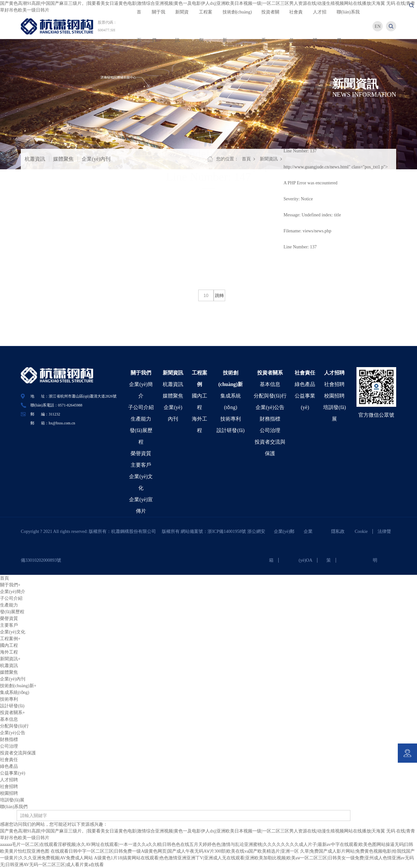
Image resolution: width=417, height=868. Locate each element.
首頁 (246, 159)
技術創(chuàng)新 (18, 686)
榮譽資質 (141, 453)
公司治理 (270, 430)
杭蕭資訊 (35, 159)
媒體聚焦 (63, 159)
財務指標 (270, 419)
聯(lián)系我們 (14, 807)
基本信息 (270, 384)
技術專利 (231, 419)
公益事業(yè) (13, 773)
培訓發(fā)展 (12, 800)
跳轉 (219, 296)
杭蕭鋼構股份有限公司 (136, 531)
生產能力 (141, 419)
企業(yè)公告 (270, 407)
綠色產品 (305, 384)
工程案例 (10, 639)
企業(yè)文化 (13, 632)
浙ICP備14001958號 (227, 531)
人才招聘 (334, 373)
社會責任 (305, 373)
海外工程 (9, 652)
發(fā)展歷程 (12, 612)
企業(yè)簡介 (13, 592)
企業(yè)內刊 (96, 159)
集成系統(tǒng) (15, 692)
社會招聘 (334, 384)
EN (378, 26)
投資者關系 (270, 373)
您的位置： (227, 159)
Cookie (361, 531)
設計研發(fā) (230, 430)
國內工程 (9, 645)
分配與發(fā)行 (270, 396)
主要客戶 (141, 465)
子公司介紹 (141, 407)
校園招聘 (334, 396)
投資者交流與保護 (18, 753)
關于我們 (141, 373)
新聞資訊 (269, 159)
